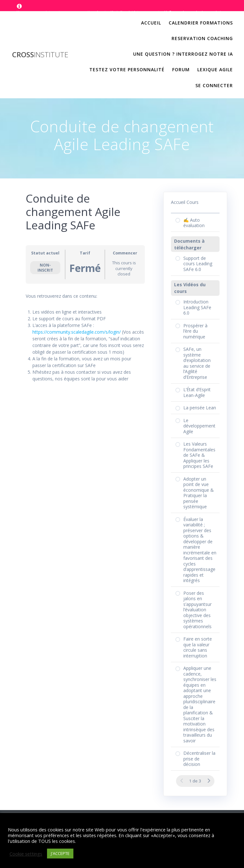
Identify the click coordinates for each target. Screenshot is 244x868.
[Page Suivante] (209, 781)
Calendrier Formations (201, 23)
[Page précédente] (182, 781)
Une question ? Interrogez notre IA (183, 54)
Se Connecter (214, 85)
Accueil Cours (185, 202)
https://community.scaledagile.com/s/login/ (77, 332)
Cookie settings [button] (26, 854)
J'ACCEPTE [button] (60, 853)
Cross (40, 55)
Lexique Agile (215, 69)
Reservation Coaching (202, 38)
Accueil (151, 23)
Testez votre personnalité (127, 69)
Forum (181, 69)
